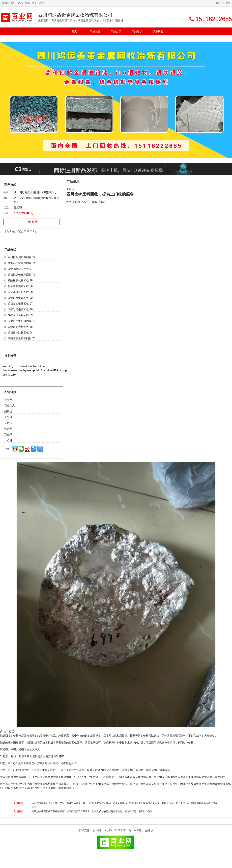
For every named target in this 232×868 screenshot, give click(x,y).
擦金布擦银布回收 (18, 286)
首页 (74, 31)
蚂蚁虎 (8, 411)
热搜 (41, 3)
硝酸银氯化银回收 (18, 280)
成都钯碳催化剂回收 (20, 275)
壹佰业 (8, 423)
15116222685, (23, 213)
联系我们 (158, 31)
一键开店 (31, 222)
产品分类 (116, 31)
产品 (20, 3)
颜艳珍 (149, 830)
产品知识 (137, 31)
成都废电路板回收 (18, 333)
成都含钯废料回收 (18, 327)
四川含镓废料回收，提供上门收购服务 (100, 194)
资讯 (27, 3)
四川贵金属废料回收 (20, 257)
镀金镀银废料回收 (18, 292)
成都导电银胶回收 (18, 309)
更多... (70, 189)
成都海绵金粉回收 (18, 315)
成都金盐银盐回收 (18, 304)
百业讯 (8, 435)
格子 (34, 3)
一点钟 (8, 440)
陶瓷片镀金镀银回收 (20, 338)
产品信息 (95, 31)
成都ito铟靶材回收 (18, 269)
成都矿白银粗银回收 (20, 321)
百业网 (5, 3)
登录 (228, 3)
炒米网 (8, 429)
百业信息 (10, 406)
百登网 (8, 417)
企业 (13, 3)
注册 (218, 3)
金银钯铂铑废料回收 (20, 263)
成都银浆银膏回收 (18, 298)
